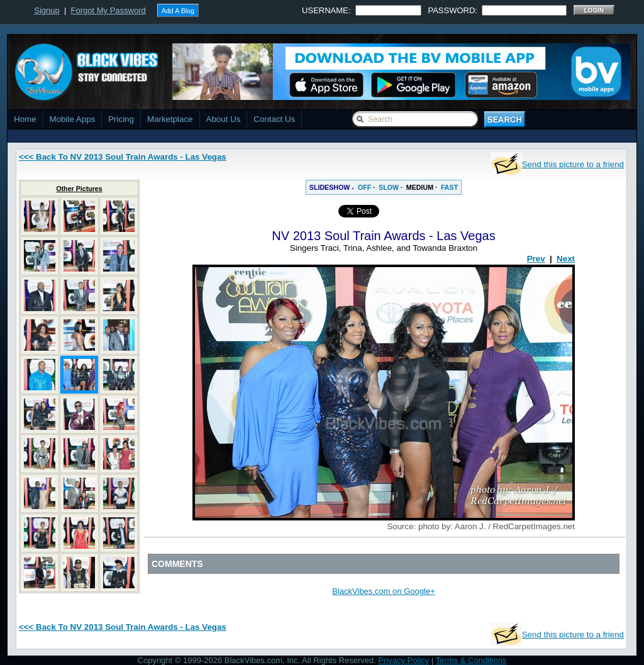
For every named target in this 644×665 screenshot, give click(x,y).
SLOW (389, 187)
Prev (536, 259)
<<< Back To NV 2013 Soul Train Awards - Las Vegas (123, 157)
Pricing (121, 119)
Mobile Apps (73, 119)
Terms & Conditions (471, 660)
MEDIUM (420, 187)
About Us (224, 119)
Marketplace (170, 119)
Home (25, 119)
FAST (449, 187)
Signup (47, 10)
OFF (364, 187)
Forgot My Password (108, 10)
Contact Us (274, 119)
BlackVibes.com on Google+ (383, 591)
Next (566, 259)
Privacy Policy (403, 660)
